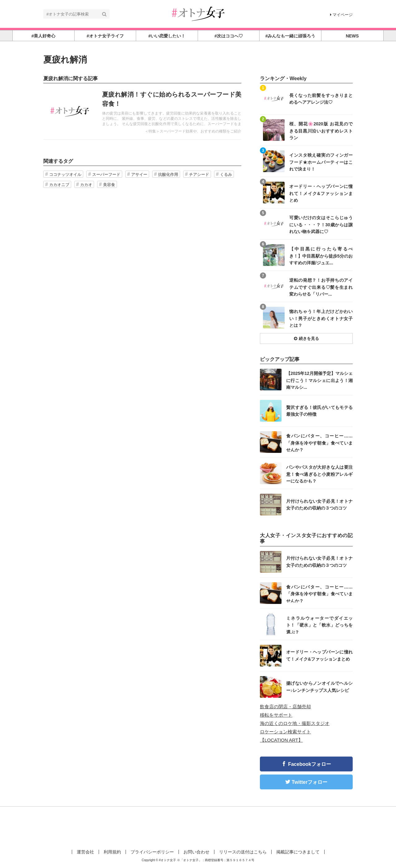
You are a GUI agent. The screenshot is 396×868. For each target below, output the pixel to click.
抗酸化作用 (168, 174)
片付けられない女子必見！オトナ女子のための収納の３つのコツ (319, 505)
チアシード (199, 174)
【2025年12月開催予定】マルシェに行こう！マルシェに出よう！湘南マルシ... (319, 380)
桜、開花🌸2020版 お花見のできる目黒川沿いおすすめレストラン (321, 130)
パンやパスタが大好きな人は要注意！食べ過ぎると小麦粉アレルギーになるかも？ (319, 474)
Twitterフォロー (310, 782)
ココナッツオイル (65, 174)
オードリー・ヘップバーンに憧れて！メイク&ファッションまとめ (321, 193)
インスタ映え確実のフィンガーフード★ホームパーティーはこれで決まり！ (321, 162)
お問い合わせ (196, 852)
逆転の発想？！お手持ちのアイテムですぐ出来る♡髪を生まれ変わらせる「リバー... (321, 287)
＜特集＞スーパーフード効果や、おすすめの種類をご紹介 (193, 131)
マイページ (341, 15)
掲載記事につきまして (298, 852)
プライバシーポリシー (152, 852)
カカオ (86, 185)
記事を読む (142, 111)
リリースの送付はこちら (243, 852)
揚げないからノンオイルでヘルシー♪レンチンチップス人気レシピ (319, 687)
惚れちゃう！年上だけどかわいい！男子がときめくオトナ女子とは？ (321, 318)
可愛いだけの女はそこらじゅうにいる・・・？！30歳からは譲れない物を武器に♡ (321, 224)
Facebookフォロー (310, 764)
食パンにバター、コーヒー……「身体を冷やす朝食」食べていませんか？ (319, 443)
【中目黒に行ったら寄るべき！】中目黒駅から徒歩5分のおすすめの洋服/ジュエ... (321, 256)
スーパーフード (106, 174)
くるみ (226, 174)
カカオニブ (59, 185)
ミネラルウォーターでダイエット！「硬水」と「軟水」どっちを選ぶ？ (319, 625)
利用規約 (112, 852)
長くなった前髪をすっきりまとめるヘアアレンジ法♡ (321, 99)
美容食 (109, 185)
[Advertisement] (198, 827)
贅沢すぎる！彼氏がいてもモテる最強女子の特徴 (319, 411)
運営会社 (85, 852)
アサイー (139, 174)
